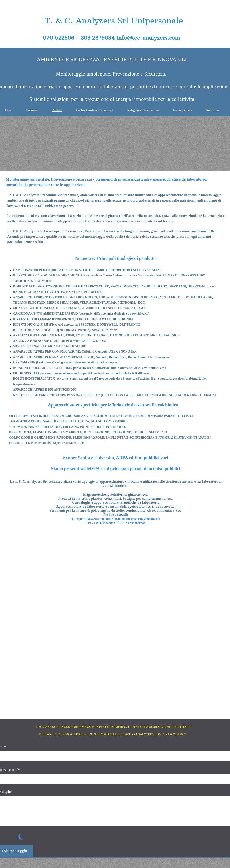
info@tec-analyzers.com (148, 38)
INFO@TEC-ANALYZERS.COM (140, 734)
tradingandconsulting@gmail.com (137, 519)
